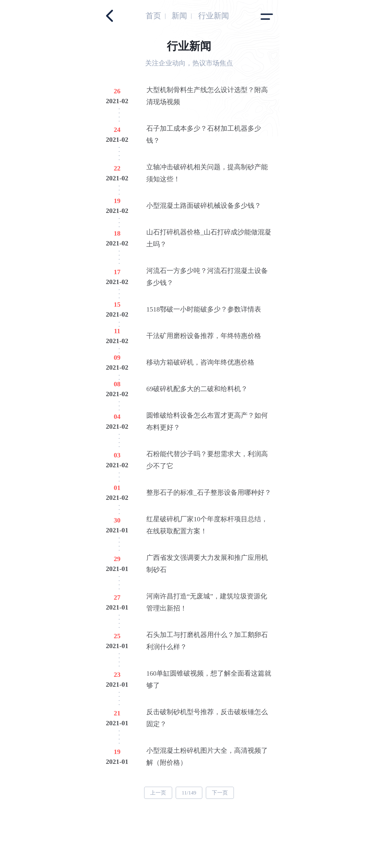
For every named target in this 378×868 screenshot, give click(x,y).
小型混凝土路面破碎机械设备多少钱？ (204, 206)
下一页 (220, 793)
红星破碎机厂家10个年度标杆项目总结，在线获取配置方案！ (207, 525)
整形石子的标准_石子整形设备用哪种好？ (209, 492)
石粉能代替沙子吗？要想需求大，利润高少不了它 (207, 460)
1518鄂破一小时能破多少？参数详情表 (204, 309)
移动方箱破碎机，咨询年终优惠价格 (200, 362)
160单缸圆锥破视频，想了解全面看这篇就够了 (209, 679)
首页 (153, 16)
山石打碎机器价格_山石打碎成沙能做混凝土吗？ (209, 238)
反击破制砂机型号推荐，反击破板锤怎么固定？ (207, 718)
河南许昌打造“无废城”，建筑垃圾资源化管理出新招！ (207, 602)
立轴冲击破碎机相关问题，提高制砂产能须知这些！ (207, 173)
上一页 (158, 793)
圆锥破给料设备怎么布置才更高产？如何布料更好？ (207, 421)
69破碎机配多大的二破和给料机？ (197, 389)
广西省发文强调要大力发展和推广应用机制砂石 (207, 564)
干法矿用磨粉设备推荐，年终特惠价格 (204, 336)
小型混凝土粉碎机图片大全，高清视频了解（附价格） (207, 756)
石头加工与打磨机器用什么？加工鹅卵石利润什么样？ (207, 641)
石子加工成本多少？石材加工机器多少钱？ (204, 134)
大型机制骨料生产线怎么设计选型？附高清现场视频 (207, 96)
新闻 (179, 16)
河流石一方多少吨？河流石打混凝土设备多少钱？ (207, 277)
